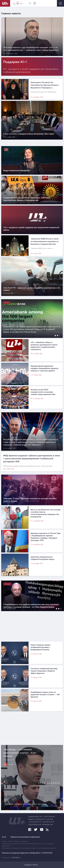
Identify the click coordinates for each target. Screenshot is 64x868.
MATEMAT (16, 858)
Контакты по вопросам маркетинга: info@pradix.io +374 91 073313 (27, 853)
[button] (55, 335)
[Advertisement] (30, 625)
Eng (21, 4)
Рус (18, 4)
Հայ (14, 4)
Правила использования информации (25, 837)
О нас (4, 837)
